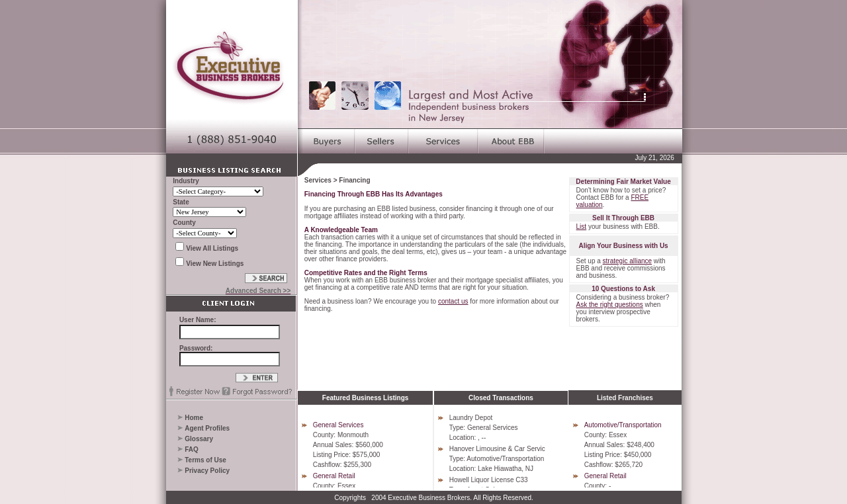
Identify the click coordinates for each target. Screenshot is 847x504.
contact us (453, 301)
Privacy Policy (207, 471)
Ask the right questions (610, 305)
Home (194, 418)
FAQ (192, 449)
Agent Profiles (207, 428)
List (582, 227)
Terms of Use (205, 460)
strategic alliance (627, 261)
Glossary (199, 439)
